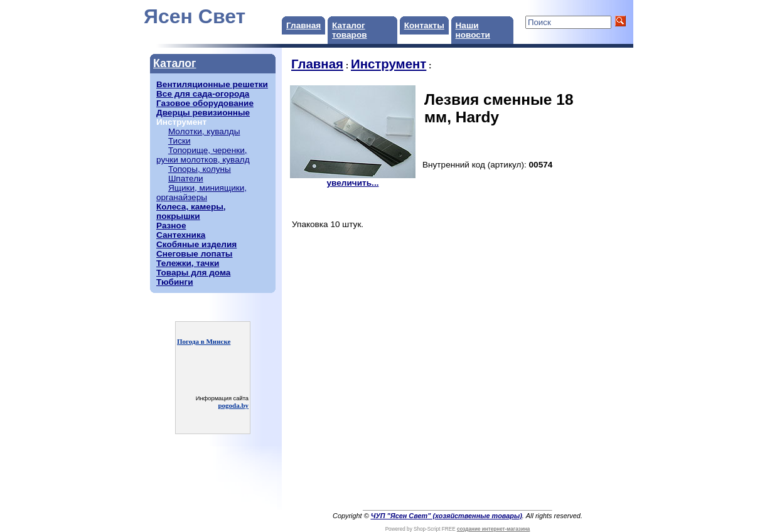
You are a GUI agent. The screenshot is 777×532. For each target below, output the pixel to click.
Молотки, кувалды (204, 131)
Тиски (180, 141)
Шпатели (186, 178)
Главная (303, 25)
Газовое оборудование (205, 103)
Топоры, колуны (200, 169)
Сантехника (181, 235)
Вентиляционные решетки (212, 84)
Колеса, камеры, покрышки (191, 211)
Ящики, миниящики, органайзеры (201, 193)
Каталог (174, 63)
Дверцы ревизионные (203, 113)
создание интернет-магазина (493, 529)
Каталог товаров (349, 30)
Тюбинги (175, 282)
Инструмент (389, 64)
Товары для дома (193, 273)
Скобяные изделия (196, 244)
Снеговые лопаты (194, 254)
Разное (171, 226)
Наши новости (473, 30)
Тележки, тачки (188, 263)
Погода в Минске (204, 341)
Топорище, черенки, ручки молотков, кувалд (203, 155)
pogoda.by (233, 405)
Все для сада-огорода (203, 94)
